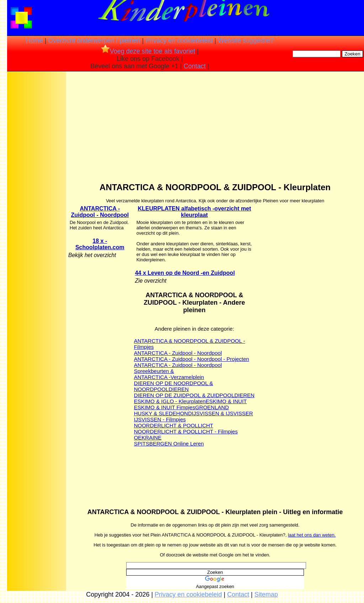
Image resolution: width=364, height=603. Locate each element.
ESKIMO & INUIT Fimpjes (165, 407)
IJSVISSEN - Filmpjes (160, 419)
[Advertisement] (37, 185)
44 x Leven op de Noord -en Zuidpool (185, 273)
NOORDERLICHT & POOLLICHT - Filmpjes (186, 431)
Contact (195, 66)
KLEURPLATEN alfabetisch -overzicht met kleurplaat (194, 212)
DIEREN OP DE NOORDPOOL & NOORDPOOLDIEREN (174, 386)
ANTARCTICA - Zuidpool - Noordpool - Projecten (192, 359)
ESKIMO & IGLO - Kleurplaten (170, 401)
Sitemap (266, 594)
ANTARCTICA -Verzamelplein (169, 377)
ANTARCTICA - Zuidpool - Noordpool (100, 212)
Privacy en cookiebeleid (179, 41)
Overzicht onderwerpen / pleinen (94, 41)
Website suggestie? (246, 41)
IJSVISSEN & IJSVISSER (223, 413)
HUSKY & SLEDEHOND (163, 413)
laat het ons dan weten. (312, 535)
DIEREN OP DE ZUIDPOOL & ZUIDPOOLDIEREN (194, 395)
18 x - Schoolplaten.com (100, 244)
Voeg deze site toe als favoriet (148, 51)
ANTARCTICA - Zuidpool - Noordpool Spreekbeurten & (178, 368)
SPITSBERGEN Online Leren (169, 444)
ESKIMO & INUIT (226, 401)
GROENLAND (212, 407)
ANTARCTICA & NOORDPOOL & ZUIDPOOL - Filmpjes (190, 344)
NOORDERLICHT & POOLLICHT (174, 425)
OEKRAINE (148, 437)
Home (34, 41)
